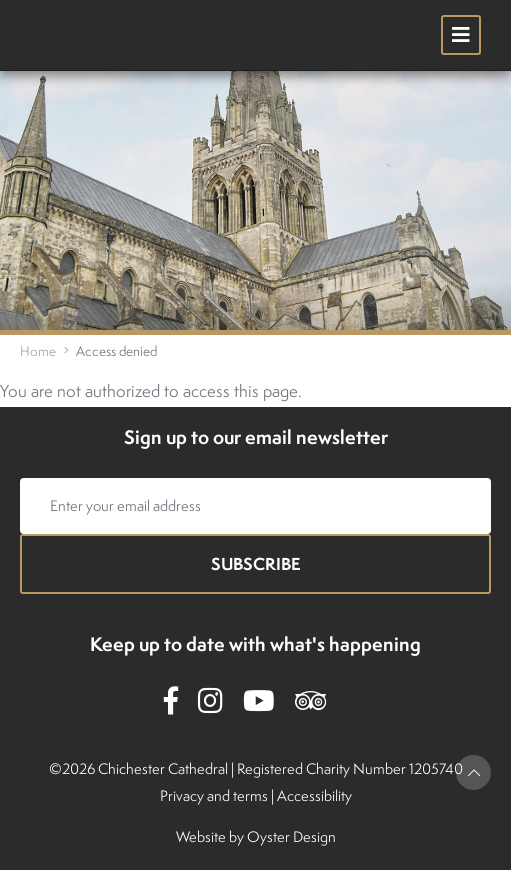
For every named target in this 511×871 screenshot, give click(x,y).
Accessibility (314, 795)
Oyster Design (291, 836)
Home (38, 351)
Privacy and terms (214, 795)
